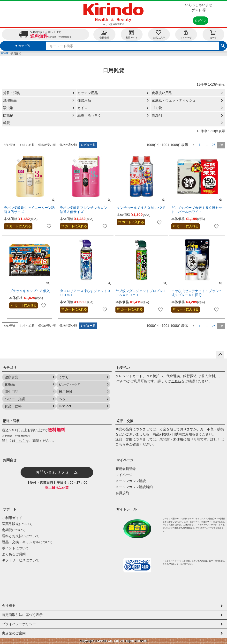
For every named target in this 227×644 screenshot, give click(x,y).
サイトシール (127, 509)
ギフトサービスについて (21, 560)
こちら (176, 381)
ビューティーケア (69, 384)
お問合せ (10, 460)
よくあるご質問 (14, 554)
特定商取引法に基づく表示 (22, 615)
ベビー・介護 (15, 399)
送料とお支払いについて (21, 536)
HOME (5, 54)
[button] (193, 145)
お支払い (123, 368)
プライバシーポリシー (19, 624)
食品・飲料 (13, 406)
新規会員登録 (126, 469)
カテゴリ (10, 368)
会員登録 (104, 34)
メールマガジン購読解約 (134, 487)
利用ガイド (132, 34)
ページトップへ (220, 355)
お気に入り (159, 34)
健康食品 (11, 377)
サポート (10, 509)
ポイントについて (15, 548)
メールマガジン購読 (131, 481)
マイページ (186, 34)
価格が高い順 (68, 145)
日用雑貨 (66, 392)
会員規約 (122, 493)
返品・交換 (125, 421)
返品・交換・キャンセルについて (27, 542)
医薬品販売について (17, 524)
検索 (223, 45)
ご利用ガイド (12, 518)
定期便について (14, 530)
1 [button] (200, 145)
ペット (64, 399)
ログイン (201, 21)
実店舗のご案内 (14, 633)
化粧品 (10, 384)
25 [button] (214, 145)
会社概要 (9, 606)
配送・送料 (11, 421)
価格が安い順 (47, 145)
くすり (64, 377)
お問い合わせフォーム (57, 472)
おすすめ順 (27, 145)
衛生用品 (11, 392)
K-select (65, 406)
